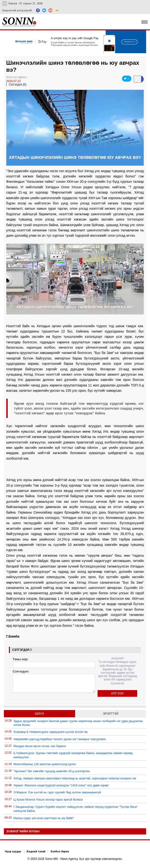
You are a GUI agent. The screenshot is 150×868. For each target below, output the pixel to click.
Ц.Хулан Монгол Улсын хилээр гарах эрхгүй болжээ (48, 800)
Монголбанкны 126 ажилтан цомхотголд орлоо (45, 764)
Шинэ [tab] (39, 714)
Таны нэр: (21, 659)
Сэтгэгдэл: (21, 671)
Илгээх (118, 693)
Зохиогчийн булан (23, 831)
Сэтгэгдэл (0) (18, 85)
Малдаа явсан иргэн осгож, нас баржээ (40, 746)
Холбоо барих (60, 852)
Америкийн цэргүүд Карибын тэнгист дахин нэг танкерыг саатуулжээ (60, 739)
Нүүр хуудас (13, 852)
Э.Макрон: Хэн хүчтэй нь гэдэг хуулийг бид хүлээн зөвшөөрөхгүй (57, 792)
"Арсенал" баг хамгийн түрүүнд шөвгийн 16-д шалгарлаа (52, 771)
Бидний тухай (36, 852)
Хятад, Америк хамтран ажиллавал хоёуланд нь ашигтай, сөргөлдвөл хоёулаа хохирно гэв (75, 778)
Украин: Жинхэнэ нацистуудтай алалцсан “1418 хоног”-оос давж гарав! (61, 785)
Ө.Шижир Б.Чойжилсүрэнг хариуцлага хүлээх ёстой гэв (51, 732)
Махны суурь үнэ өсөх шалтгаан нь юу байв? (44, 818)
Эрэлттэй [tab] (111, 714)
